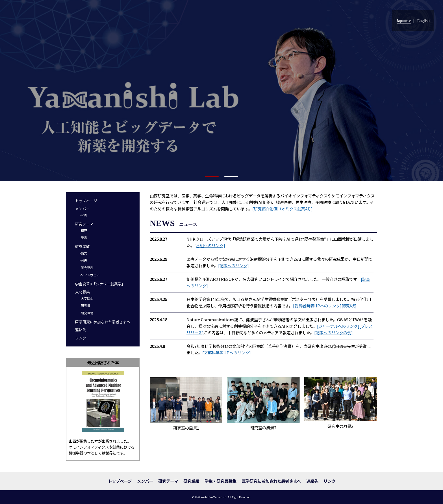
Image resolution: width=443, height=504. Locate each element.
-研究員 (85, 305)
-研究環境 (86, 313)
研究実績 (82, 246)
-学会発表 (86, 268)
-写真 (83, 215)
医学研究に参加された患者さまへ (103, 322)
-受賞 (83, 238)
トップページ (86, 201)
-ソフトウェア (90, 275)
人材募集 (82, 292)
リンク (81, 338)
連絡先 (81, 330)
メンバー (82, 209)
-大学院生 (86, 298)
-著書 (83, 260)
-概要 (83, 231)
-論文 (83, 253)
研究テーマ (84, 224)
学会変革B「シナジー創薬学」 (100, 284)
